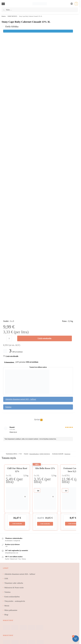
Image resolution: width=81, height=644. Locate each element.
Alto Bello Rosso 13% (45, 468)
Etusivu (4, 16)
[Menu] (5, 4)
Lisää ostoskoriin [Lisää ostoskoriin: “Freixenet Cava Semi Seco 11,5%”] (73, 524)
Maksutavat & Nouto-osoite (14, 588)
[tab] (38, 417)
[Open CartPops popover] (76, 639)
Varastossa (67, 454)
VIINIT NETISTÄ (12, 16)
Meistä (7, 606)
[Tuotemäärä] (9, 338)
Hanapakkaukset (34, 454)
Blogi (6, 615)
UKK (6, 579)
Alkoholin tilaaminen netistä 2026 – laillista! (20, 574)
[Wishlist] (12, 356)
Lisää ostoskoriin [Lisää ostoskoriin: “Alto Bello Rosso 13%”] (45, 524)
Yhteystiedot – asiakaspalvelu (15, 601)
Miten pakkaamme (11, 610)
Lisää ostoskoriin (45, 338)
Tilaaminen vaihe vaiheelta (14, 583)
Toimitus (8, 407)
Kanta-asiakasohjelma (12, 597)
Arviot (37, 420)
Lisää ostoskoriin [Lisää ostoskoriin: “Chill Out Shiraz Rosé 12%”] (17, 524)
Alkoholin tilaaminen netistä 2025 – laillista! (21, 399)
